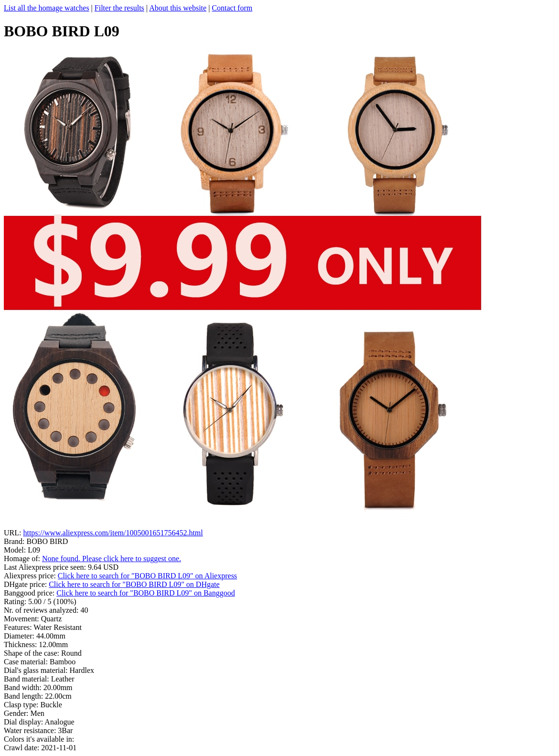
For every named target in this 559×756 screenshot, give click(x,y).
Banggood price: (30, 593)
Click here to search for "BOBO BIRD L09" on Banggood (145, 593)
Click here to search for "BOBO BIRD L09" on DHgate (134, 584)
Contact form (232, 8)
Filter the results (119, 8)
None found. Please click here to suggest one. (112, 559)
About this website (178, 8)
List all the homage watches (47, 8)
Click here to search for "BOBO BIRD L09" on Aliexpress (147, 576)
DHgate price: (26, 584)
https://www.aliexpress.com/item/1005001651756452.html (113, 533)
